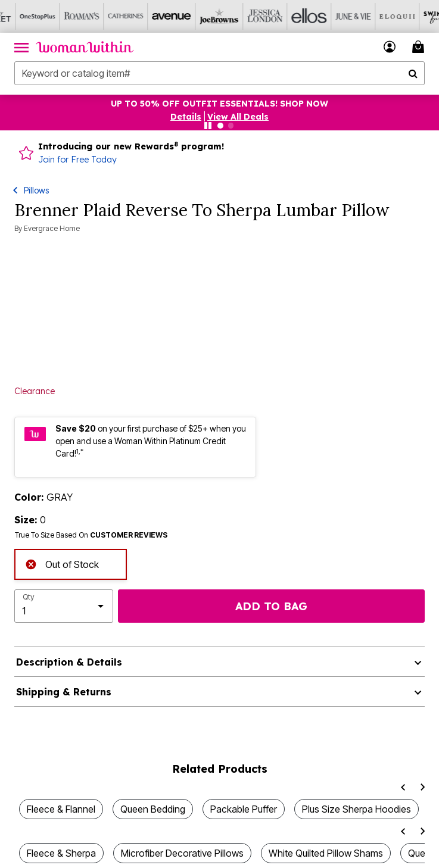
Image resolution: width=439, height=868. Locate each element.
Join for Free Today (77, 160)
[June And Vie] (331, 16)
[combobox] (219, 73)
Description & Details (69, 662)
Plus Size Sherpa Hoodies (357, 809)
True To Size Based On (91, 535)
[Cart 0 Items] (420, 47)
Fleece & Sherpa (61, 853)
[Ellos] (287, 16)
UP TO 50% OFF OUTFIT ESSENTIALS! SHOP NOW (219, 104)
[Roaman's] (66, 16)
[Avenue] (154, 16)
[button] (390, 47)
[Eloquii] (375, 16)
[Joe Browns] (198, 16)
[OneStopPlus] (22, 16)
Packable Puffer (244, 809)
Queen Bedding (153, 809)
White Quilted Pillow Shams (326, 853)
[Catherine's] (110, 16)
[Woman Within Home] (85, 47)
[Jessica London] (242, 16)
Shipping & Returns (64, 692)
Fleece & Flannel (61, 809)
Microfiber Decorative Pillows (182, 853)
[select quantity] (64, 606)
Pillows (36, 190)
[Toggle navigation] (21, 47)
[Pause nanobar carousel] (208, 126)
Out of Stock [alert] (62, 563)
